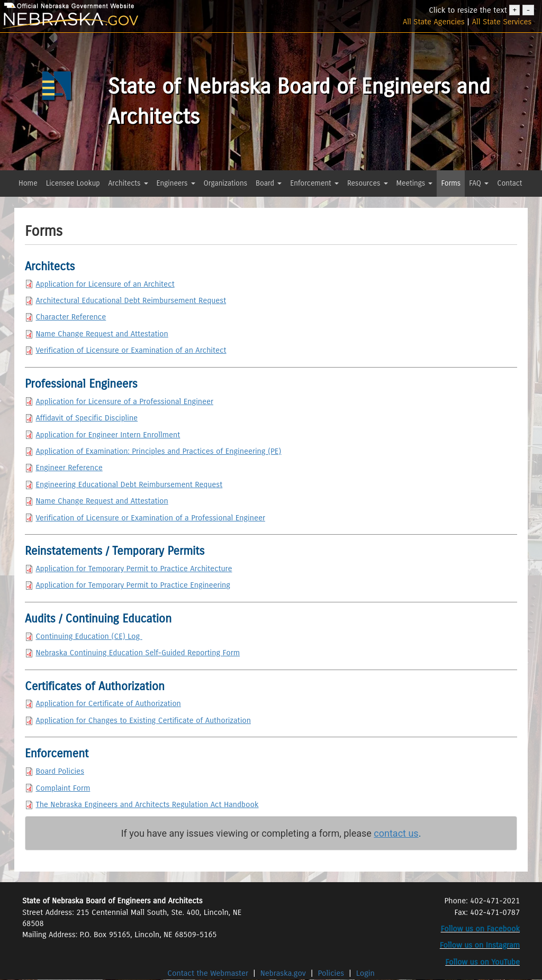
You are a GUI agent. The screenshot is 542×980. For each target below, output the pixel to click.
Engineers (176, 183)
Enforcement (314, 183)
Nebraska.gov (283, 973)
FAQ (479, 183)
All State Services (502, 22)
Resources (368, 183)
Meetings (415, 183)
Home (28, 183)
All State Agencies (434, 22)
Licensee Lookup (73, 183)
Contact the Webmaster (209, 973)
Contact (509, 183)
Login (365, 973)
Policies (331, 973)
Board (269, 183)
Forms (451, 183)
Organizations (226, 183)
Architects (128, 183)
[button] (21, 203)
